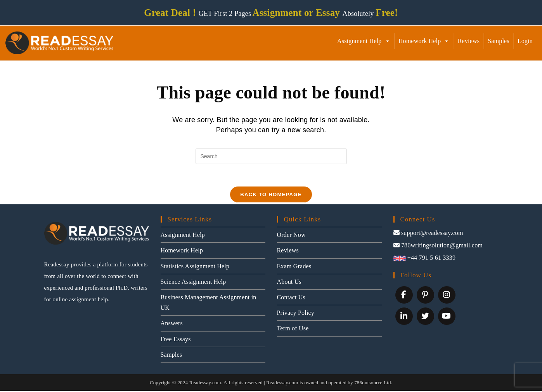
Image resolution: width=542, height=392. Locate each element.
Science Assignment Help (193, 283)
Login (525, 41)
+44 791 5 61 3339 (425, 259)
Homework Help (424, 41)
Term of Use (293, 330)
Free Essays (176, 340)
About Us (289, 283)
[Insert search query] (271, 156)
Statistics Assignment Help (195, 267)
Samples (499, 41)
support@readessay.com (428, 234)
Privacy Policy (296, 314)
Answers (172, 325)
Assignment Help (364, 41)
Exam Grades (294, 267)
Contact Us (291, 298)
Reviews (469, 41)
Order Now (291, 236)
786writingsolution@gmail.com (438, 246)
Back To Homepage (271, 196)
